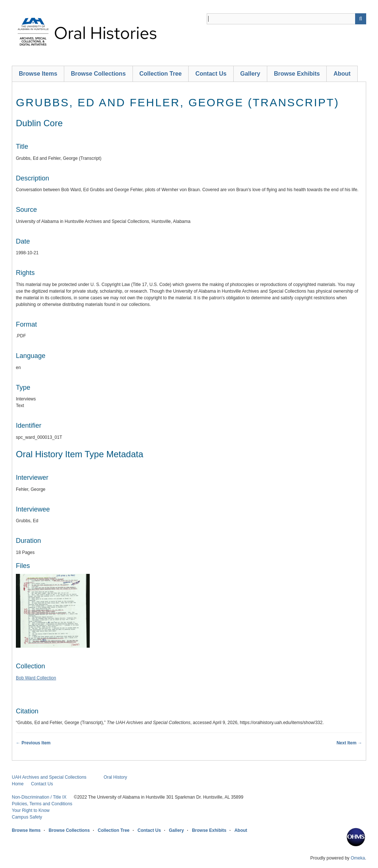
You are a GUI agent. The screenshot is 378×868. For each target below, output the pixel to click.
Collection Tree (161, 74)
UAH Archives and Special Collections (49, 777)
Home (18, 784)
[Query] (286, 19)
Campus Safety (27, 817)
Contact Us (211, 74)
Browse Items (38, 74)
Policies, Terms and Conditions (42, 804)
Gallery (250, 74)
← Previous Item (33, 743)
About (342, 74)
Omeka (358, 858)
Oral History (115, 777)
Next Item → (349, 743)
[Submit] (361, 19)
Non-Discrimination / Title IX (39, 797)
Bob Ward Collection (36, 678)
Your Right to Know (31, 810)
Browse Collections (98, 74)
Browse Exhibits (297, 74)
